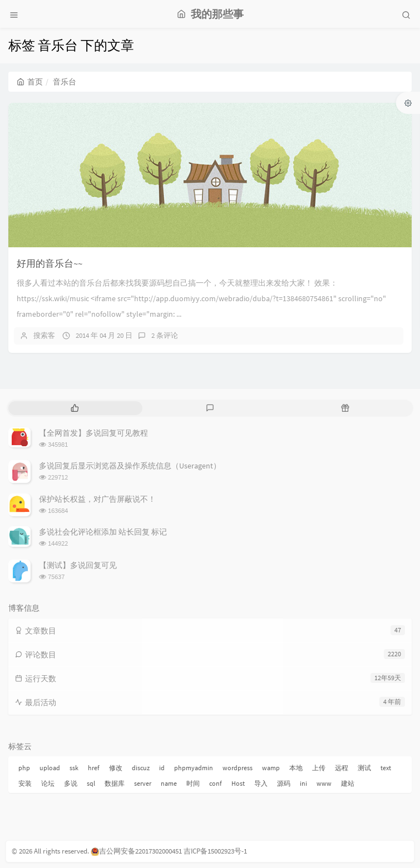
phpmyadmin (194, 768)
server (143, 783)
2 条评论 (165, 335)
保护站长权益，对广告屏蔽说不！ (97, 499)
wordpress (238, 768)
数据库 (115, 783)
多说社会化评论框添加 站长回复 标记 (103, 532)
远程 (342, 768)
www (324, 783)
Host (238, 783)
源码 (284, 783)
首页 (30, 82)
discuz (141, 768)
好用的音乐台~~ (50, 263)
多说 (71, 783)
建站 (348, 783)
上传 (319, 768)
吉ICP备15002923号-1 (215, 851)
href (94, 768)
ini (303, 783)
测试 (364, 768)
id (162, 768)
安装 (25, 783)
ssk (74, 768)
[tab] (75, 408)
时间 (193, 783)
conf (216, 783)
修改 (116, 768)
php (24, 768)
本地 (296, 768)
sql (91, 783)
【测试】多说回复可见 (78, 565)
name (169, 783)
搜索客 (44, 335)
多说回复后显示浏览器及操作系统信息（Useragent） (130, 466)
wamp (271, 768)
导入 (261, 783)
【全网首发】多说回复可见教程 (93, 433)
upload (50, 768)
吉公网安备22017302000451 (136, 851)
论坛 (48, 783)
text (386, 768)
